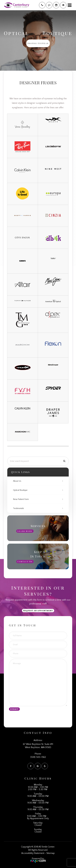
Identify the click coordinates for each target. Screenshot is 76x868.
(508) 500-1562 (38, 757)
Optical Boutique (20, 490)
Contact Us (25, 561)
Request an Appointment (38, 610)
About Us (17, 481)
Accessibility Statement (33, 853)
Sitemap (51, 853)
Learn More (25, 531)
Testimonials (18, 508)
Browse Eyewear (38, 43)
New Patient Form (21, 499)
